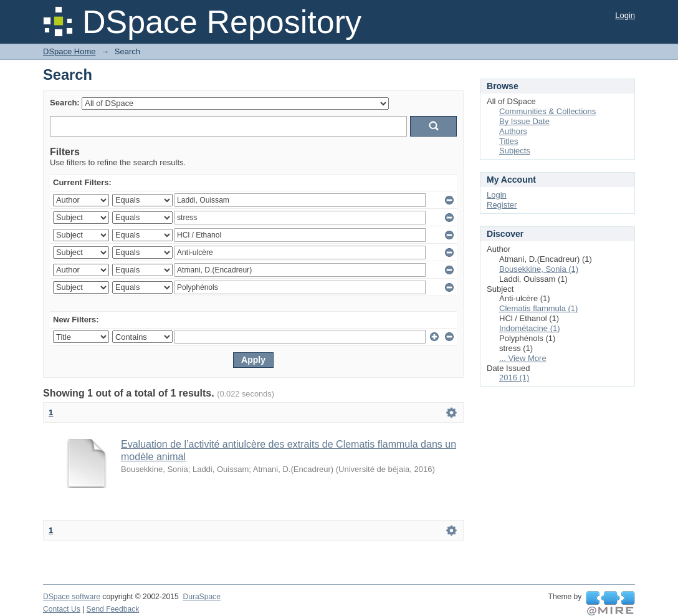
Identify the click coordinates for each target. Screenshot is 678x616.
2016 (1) (514, 378)
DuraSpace (201, 597)
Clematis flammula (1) (538, 308)
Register (502, 205)
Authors (513, 131)
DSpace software (72, 597)
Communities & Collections (547, 111)
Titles (509, 141)
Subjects (515, 151)
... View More (523, 358)
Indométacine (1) (530, 328)
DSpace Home (69, 51)
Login (625, 15)
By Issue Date (524, 121)
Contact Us (62, 609)
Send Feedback (113, 609)
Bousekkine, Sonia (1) (539, 269)
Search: (65, 103)
